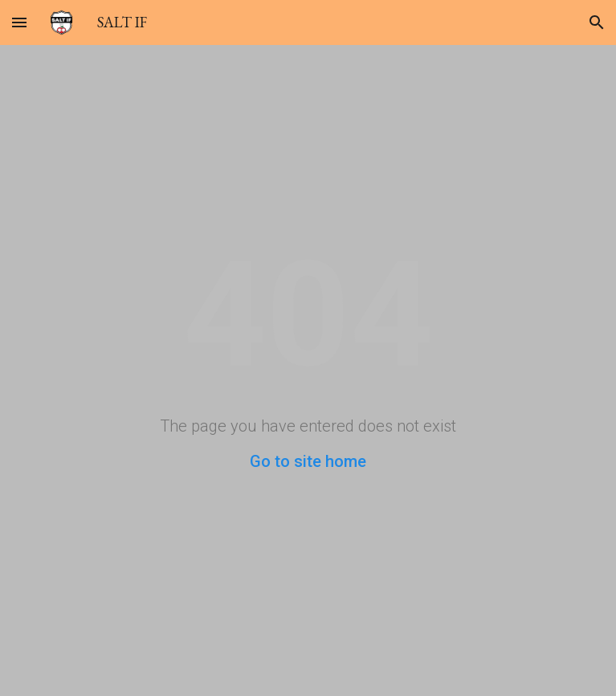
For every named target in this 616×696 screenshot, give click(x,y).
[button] (19, 22)
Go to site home (308, 461)
